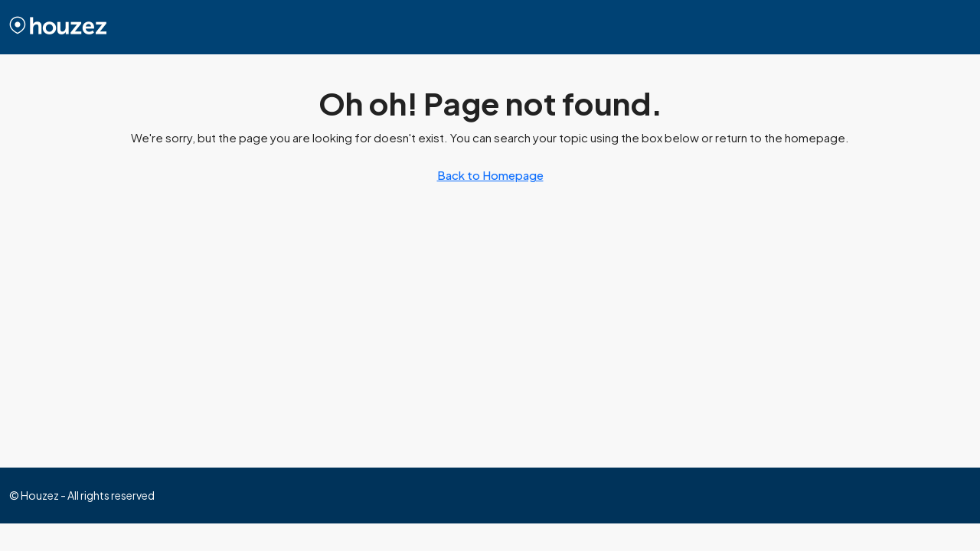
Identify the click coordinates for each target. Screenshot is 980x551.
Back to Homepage (490, 175)
